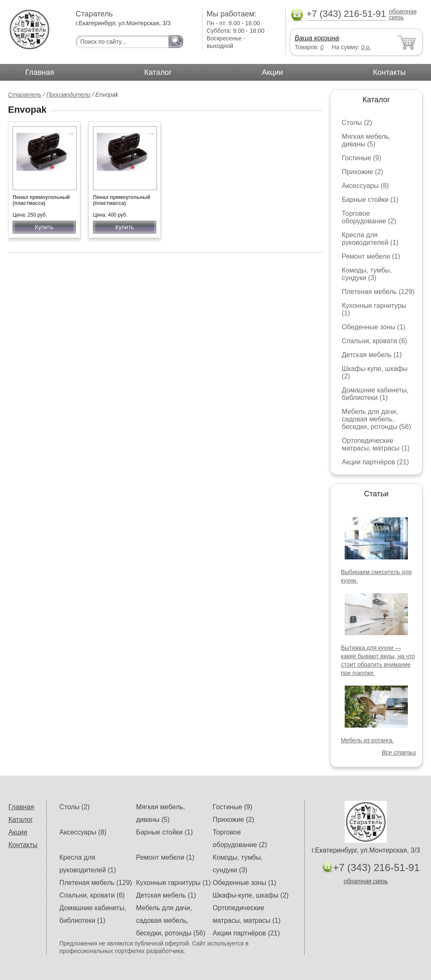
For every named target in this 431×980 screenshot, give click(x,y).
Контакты (389, 72)
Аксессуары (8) (365, 186)
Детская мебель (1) (372, 355)
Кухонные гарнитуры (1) (173, 883)
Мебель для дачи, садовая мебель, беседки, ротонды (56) (376, 419)
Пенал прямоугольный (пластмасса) (41, 200)
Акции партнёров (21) (375, 462)
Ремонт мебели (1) (371, 256)
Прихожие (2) (362, 172)
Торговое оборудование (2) (369, 217)
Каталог (158, 72)
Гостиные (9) (362, 158)
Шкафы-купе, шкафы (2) (250, 895)
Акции (272, 72)
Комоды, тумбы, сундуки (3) (367, 274)
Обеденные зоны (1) (374, 327)
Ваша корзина (317, 38)
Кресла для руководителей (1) (370, 239)
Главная (40, 72)
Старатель (25, 95)
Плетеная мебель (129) (378, 292)
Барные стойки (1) (370, 200)
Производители (68, 95)
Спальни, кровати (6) (374, 341)
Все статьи (399, 752)
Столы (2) (357, 123)
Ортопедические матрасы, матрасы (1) (376, 444)
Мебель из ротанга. (367, 740)
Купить (44, 227)
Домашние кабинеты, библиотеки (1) (375, 394)
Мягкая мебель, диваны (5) (366, 140)
